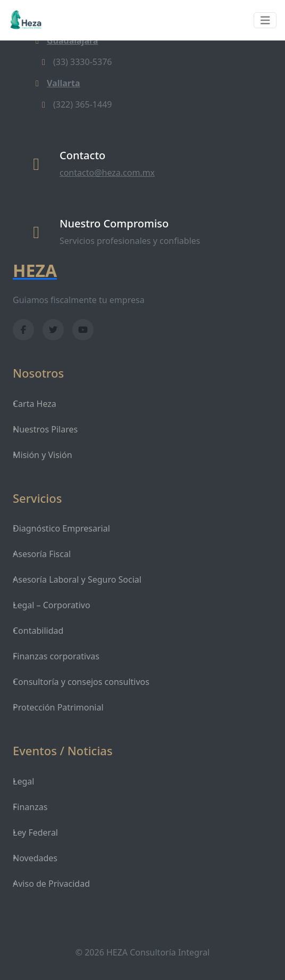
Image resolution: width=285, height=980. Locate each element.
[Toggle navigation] (265, 21)
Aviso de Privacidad (51, 884)
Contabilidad (38, 631)
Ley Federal (35, 832)
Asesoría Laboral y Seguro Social (77, 579)
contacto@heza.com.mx (107, 173)
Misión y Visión (43, 455)
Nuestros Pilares (45, 429)
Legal (23, 781)
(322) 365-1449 (75, 104)
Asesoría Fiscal (42, 554)
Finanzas (30, 807)
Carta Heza (35, 404)
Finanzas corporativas (56, 656)
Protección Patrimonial (58, 707)
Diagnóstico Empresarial (61, 528)
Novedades (35, 858)
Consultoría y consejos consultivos (81, 682)
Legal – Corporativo (52, 605)
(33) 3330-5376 (75, 62)
